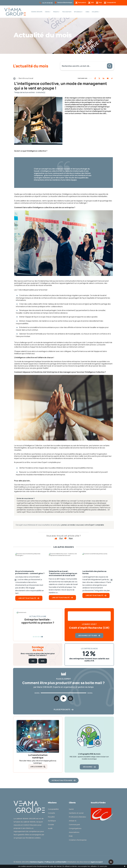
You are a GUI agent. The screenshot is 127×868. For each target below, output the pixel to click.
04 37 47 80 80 (46, 3)
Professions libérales (77, 817)
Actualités (96, 12)
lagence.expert (97, 862)
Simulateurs (79, 12)
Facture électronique (64, 3)
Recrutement (67, 12)
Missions (57, 12)
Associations (74, 832)
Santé (71, 809)
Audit (50, 828)
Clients (48, 12)
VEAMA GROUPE (37, 12)
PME (71, 836)
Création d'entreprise (78, 840)
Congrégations (75, 828)
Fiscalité (51, 817)
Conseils (51, 813)
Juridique (52, 821)
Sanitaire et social (76, 813)
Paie (99, 3)
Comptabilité (110, 3)
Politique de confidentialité (56, 862)
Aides (87, 12)
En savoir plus (102, 866)
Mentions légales (37, 862)
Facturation (81, 3)
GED (91, 3)
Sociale (51, 825)
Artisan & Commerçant (74, 823)
